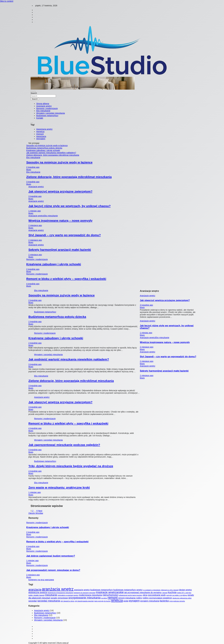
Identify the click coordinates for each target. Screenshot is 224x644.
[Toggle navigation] (32, 91)
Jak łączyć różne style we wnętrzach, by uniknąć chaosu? (69, 206)
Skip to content (7, 1)
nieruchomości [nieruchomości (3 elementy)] (110, 595)
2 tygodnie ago (33, 167)
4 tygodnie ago (33, 284)
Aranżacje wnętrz (44, 106)
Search (34, 93)
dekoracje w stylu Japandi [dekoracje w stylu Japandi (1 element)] (170, 590)
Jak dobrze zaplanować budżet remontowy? (51, 556)
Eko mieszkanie (43, 111)
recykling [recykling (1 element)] (104, 598)
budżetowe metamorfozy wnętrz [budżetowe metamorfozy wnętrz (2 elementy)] (128, 590)
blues (29, 170)
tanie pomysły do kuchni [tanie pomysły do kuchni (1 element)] (102, 601)
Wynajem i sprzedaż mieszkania (51, 113)
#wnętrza (40, 132)
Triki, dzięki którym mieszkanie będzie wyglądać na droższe (71, 466)
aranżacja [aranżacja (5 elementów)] (35, 589)
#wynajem (41, 139)
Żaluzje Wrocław (36, 513)
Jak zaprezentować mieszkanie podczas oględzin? (64, 445)
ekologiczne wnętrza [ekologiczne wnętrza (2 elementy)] (38, 592)
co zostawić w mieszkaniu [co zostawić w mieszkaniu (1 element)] (152, 590)
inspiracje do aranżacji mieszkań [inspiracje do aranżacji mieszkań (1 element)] (84, 593)
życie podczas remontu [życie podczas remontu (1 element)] (177, 601)
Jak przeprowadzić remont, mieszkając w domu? (53, 570)
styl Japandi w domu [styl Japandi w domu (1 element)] (67, 601)
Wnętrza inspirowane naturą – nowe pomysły (60, 220)
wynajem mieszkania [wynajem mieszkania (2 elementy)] (150, 601)
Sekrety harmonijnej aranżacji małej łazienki (60, 250)
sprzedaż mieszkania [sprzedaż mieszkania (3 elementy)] (49, 601)
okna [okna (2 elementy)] (145, 595)
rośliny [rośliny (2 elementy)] (139, 598)
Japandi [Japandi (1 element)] (165, 593)
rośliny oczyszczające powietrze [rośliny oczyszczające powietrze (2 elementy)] (157, 598)
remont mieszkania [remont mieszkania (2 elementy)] (127, 598)
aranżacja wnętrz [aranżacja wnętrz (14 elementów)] (58, 589)
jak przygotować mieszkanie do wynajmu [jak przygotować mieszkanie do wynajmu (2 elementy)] (143, 592)
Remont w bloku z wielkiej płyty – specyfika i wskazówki (66, 279)
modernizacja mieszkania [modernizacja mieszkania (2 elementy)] (90, 595)
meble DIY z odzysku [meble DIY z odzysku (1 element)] (184, 593)
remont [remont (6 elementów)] (113, 598)
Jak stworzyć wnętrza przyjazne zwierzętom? (60, 191)
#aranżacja (41, 136)
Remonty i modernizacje (47, 108)
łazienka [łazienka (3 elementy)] (164, 601)
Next (40, 511)
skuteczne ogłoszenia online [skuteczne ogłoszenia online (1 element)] (182, 598)
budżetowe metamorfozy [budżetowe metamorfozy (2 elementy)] (102, 590)
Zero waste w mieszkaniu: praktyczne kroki (59, 487)
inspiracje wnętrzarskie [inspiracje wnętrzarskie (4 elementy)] (110, 592)
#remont (40, 134)
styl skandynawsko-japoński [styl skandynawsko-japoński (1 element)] (84, 601)
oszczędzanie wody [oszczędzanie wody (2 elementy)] (157, 595)
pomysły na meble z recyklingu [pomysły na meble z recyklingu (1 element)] (177, 595)
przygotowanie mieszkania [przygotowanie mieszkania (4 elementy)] (84, 598)
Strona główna (43, 104)
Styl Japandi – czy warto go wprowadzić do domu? (65, 235)
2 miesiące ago (35, 225)
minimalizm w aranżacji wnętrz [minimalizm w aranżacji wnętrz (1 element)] (68, 595)
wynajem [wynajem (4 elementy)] (134, 601)
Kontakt (40, 118)
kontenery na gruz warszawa (41, 580)
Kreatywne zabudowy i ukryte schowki (54, 264)
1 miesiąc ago (35, 211)
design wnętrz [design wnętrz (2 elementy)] (185, 590)
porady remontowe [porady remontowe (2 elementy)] (59, 598)
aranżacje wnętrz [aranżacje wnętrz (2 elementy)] (82, 590)
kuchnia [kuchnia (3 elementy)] (172, 592)
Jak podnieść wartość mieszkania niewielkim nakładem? (69, 359)
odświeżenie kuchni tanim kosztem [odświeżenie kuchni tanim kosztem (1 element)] (131, 595)
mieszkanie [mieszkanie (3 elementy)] (51, 595)
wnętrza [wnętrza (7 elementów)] (117, 600)
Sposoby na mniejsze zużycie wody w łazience (59, 162)
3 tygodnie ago (33, 182)
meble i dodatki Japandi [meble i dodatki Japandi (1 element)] (36, 595)
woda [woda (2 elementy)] (126, 601)
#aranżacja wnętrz (44, 129)
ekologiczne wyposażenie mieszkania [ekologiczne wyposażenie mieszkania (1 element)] (60, 593)
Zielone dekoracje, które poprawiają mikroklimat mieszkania (69, 177)
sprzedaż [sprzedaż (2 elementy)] (33, 601)
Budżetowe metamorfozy (47, 116)
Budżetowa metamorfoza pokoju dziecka (57, 317)
